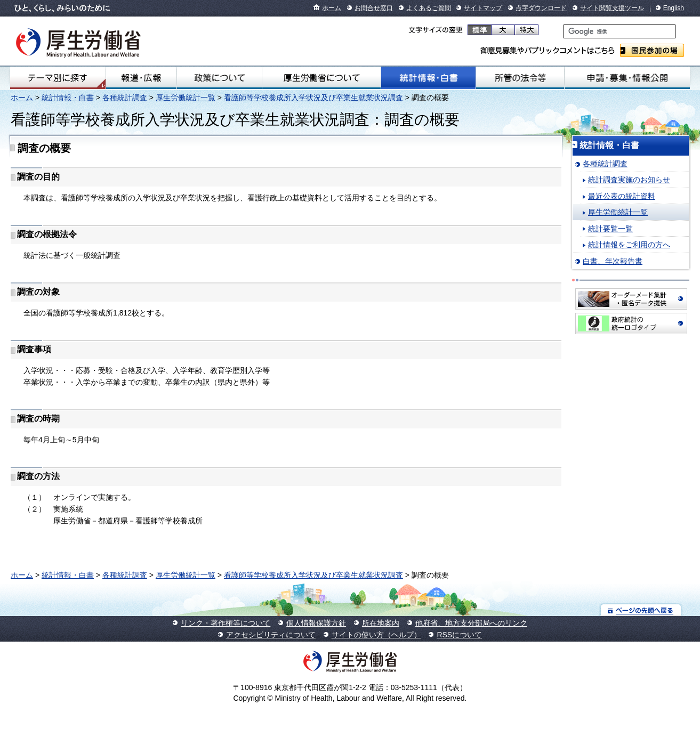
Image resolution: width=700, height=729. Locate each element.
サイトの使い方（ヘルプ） (376, 635)
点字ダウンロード (541, 8)
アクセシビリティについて (271, 635)
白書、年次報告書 (613, 261)
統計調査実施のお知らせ (629, 180)
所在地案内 (381, 623)
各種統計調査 (125, 98)
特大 (526, 30)
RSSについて (459, 635)
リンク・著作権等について (226, 623)
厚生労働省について (321, 78)
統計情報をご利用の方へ (629, 245)
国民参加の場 (652, 50)
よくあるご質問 (429, 8)
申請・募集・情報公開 (627, 78)
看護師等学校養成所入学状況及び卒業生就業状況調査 (313, 98)
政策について (219, 78)
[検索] (619, 31)
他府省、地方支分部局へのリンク (471, 623)
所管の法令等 (520, 78)
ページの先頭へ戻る (641, 610)
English (674, 8)
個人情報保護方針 (316, 623)
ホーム (332, 8)
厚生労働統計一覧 (186, 98)
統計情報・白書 (429, 78)
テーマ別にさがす (58, 78)
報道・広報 (142, 78)
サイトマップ (483, 8)
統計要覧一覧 (610, 229)
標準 (480, 30)
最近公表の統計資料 (622, 196)
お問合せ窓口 (374, 8)
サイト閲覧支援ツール (612, 8)
